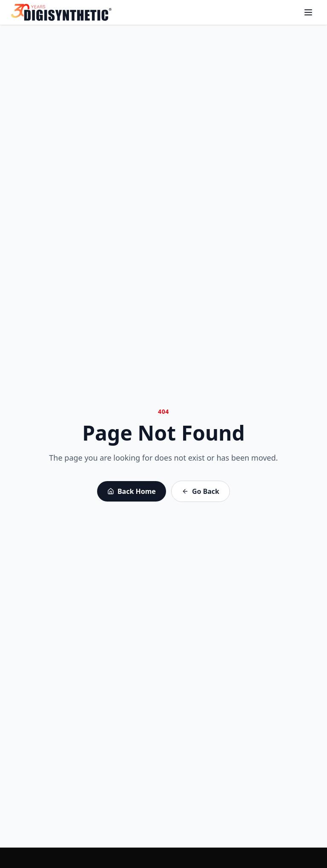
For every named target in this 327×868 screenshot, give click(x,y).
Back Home (132, 491)
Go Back (201, 491)
